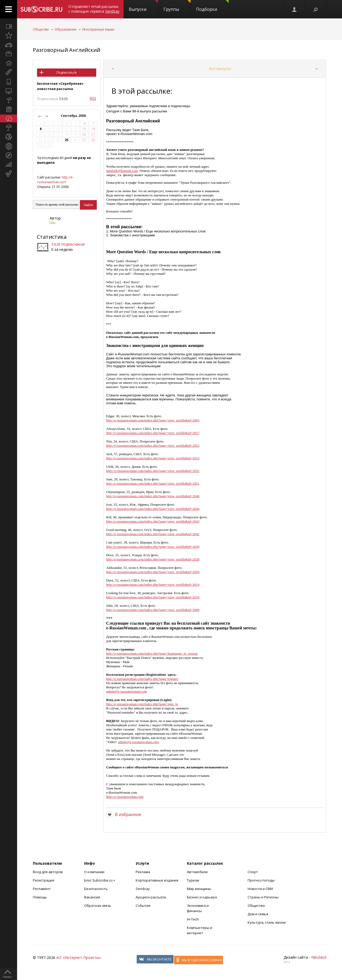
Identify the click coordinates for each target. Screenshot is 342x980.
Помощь (40, 897)
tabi (52, 223)
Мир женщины (199, 889)
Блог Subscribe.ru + (100, 880)
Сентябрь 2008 (74, 116)
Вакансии (92, 897)
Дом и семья (258, 914)
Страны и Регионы (263, 897)
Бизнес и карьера (202, 897)
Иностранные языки (98, 29)
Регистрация (44, 880)
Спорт (253, 872)
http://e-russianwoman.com (55, 180)
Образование (66, 29)
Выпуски (143, 6)
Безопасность (96, 889)
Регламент (42, 889)
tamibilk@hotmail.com (122, 171)
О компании (94, 872)
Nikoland (319, 957)
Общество (41, 29)
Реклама (143, 872)
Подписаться (67, 73)
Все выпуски (220, 69)
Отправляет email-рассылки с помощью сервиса (94, 9)
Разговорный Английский (67, 50)
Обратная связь (98, 906)
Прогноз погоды (261, 880)
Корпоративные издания (157, 880)
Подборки (212, 6)
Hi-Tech (193, 919)
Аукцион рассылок (151, 897)
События (143, 906)
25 (67, 140)
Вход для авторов (48, 872)
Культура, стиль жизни (267, 922)
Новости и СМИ (260, 889)
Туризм (193, 880)
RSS (93, 98)
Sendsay (143, 889)
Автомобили (197, 872)
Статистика (52, 237)
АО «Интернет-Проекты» (79, 957)
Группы (177, 6)
